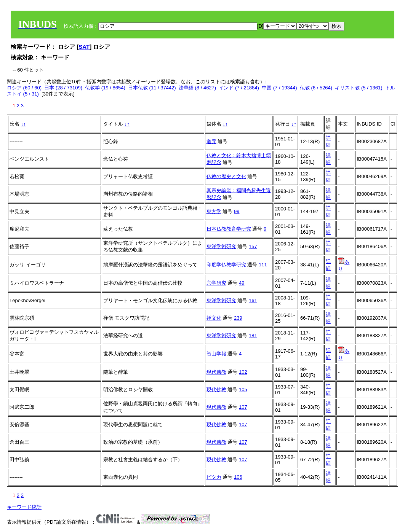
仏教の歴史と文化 (226, 176)
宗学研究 (216, 283)
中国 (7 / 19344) (279, 88)
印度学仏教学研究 (226, 265)
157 (253, 246)
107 (243, 407)
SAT (84, 47)
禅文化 (214, 318)
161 (253, 300)
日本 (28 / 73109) (63, 88)
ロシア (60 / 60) (24, 88)
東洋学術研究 (221, 246)
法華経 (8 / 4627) (197, 88)
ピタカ (214, 477)
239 (238, 318)
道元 (211, 141)
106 (238, 477)
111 (263, 265)
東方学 (214, 211)
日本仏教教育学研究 (229, 229)
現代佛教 (216, 372)
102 (243, 372)
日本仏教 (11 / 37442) (152, 88)
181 (253, 335)
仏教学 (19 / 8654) (105, 88)
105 (243, 389)
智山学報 (216, 354)
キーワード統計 (24, 507)
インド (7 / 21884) (239, 88)
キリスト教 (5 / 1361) (359, 88)
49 (242, 283)
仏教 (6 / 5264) (316, 88)
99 (237, 211)
